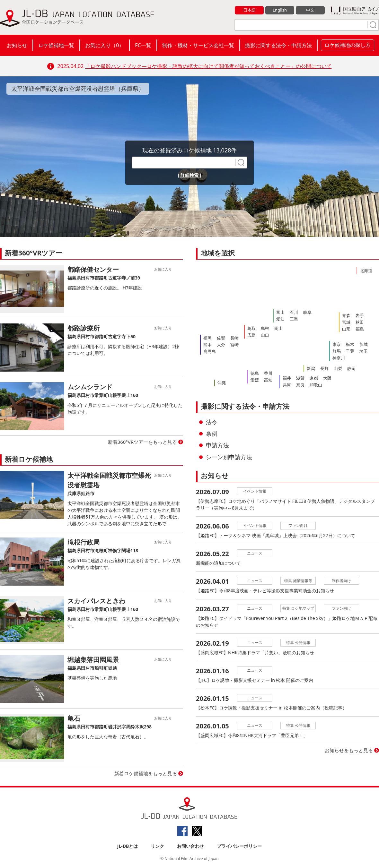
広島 (251, 335)
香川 (268, 373)
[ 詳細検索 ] (190, 175)
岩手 (360, 315)
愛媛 (255, 380)
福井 (287, 378)
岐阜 (307, 312)
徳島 (255, 373)
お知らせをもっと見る (349, 750)
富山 (280, 312)
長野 (324, 368)
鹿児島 (210, 351)
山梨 (338, 368)
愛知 (280, 319)
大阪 (327, 378)
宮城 (346, 322)
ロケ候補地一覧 (56, 45)
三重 (294, 319)
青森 (346, 315)
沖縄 (222, 383)
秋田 (360, 322)
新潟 (311, 368)
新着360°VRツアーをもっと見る (143, 442)
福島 (360, 329)
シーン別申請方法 (229, 457)
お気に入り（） (105, 45)
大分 (221, 345)
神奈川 (339, 358)
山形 (346, 329)
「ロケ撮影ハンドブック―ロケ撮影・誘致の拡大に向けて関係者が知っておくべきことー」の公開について (208, 66)
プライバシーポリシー (239, 846)
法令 (212, 422)
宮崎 (234, 345)
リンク (157, 846)
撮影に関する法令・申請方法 (278, 45)
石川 (294, 312)
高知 (268, 380)
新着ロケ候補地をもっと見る (146, 773)
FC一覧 (143, 45)
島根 (265, 328)
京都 (314, 378)
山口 (265, 335)
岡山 (278, 328)
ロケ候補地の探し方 (348, 45)
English (280, 10)
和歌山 (316, 385)
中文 (310, 10)
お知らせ (17, 45)
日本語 (249, 10)
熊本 (207, 345)
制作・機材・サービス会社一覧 (198, 45)
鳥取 (251, 328)
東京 (337, 344)
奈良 (300, 385)
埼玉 (364, 351)
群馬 (337, 351)
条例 (212, 434)
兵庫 (287, 385)
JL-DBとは (128, 846)
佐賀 (221, 338)
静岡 (351, 368)
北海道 (366, 271)
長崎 (234, 338)
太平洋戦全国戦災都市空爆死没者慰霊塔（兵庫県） (78, 89)
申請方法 (217, 445)
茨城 (364, 344)
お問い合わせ (190, 846)
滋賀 (300, 378)
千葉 (350, 351)
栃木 (350, 344)
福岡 (207, 338)
